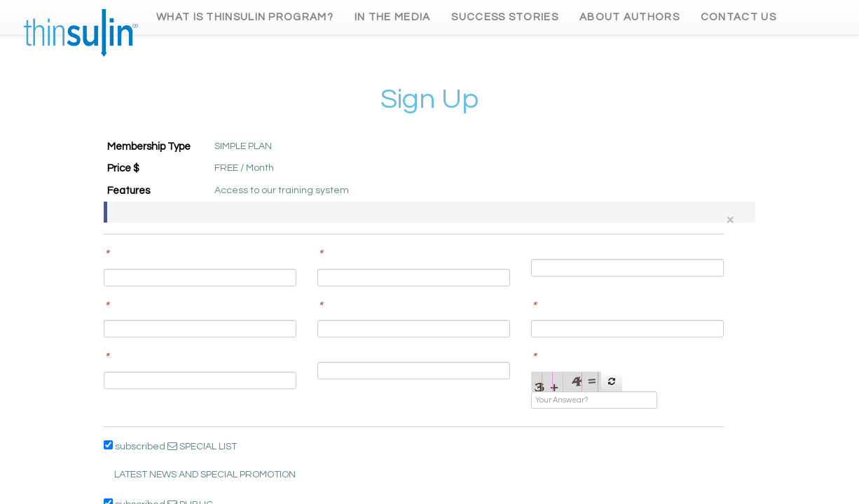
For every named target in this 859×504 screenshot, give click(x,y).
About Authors (630, 17)
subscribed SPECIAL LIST (170, 446)
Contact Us (738, 17)
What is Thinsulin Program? (245, 17)
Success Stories (505, 17)
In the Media (393, 17)
